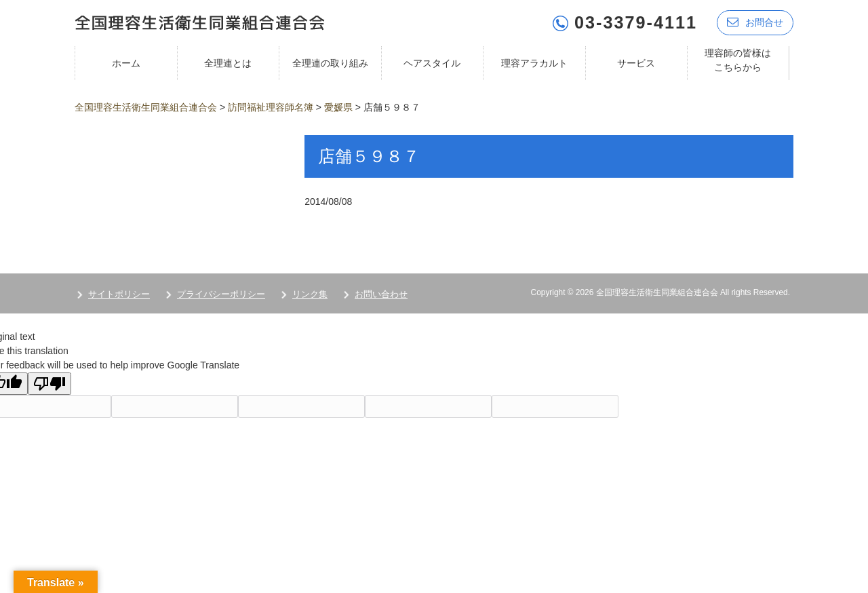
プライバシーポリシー (221, 294)
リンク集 (310, 294)
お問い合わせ (381, 294)
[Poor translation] (50, 384)
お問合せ (755, 22)
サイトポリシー (119, 294)
